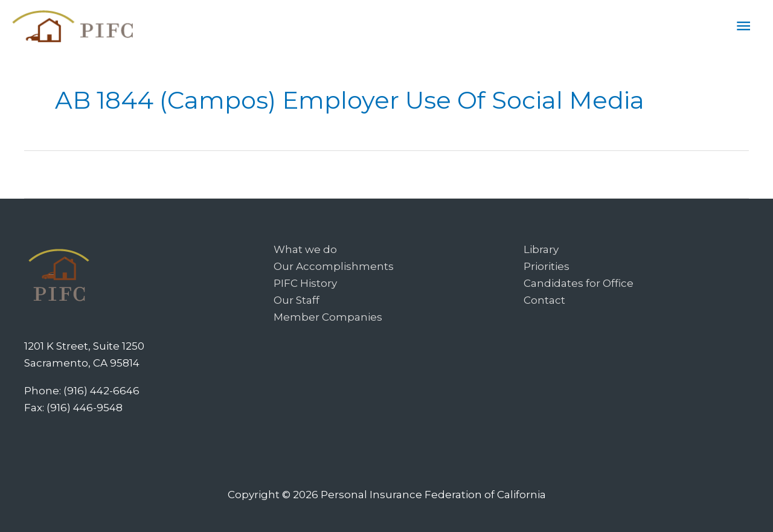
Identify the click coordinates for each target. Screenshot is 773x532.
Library (541, 249)
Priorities (547, 266)
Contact (544, 300)
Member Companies (328, 317)
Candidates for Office (579, 283)
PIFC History (305, 283)
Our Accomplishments (334, 266)
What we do (305, 249)
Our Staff (297, 300)
